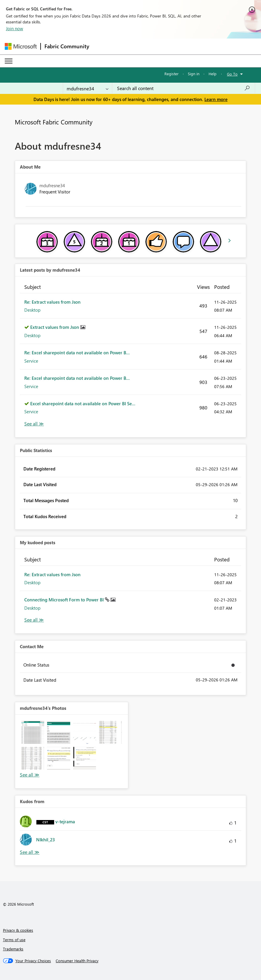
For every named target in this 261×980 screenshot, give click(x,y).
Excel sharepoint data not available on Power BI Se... (83, 403)
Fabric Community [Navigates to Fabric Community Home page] (67, 46)
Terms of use (14, 940)
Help (213, 74)
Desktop (32, 310)
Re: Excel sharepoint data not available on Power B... (77, 353)
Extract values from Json (55, 327)
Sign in (194, 74)
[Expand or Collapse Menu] (9, 61)
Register (172, 74)
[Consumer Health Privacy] (77, 961)
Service (31, 361)
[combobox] (184, 88)
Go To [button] (232, 74)
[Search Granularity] (88, 88)
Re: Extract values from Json (52, 302)
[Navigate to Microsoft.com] (21, 46)
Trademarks (13, 949)
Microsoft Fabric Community (54, 122)
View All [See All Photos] (30, 775)
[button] (33, 732)
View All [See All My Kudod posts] (34, 620)
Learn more (216, 99)
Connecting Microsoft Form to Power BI (65, 600)
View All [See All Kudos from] (30, 852)
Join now (15, 28)
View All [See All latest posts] (34, 424)
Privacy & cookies (18, 930)
